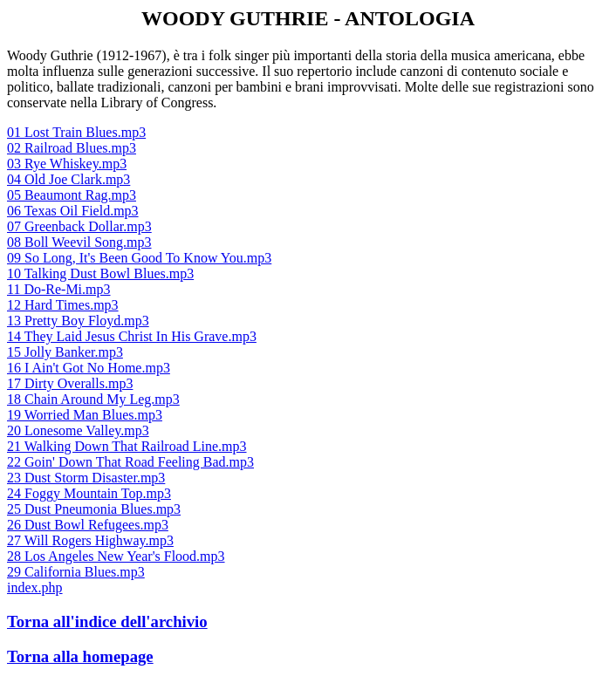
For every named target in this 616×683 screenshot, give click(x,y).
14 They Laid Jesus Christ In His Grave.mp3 (132, 336)
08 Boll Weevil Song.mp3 (79, 242)
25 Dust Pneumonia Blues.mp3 (94, 509)
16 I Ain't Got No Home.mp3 (89, 368)
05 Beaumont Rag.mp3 (72, 195)
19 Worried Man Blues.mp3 (85, 415)
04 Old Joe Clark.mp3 (68, 179)
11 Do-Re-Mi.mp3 (59, 289)
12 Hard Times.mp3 (63, 305)
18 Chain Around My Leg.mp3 (93, 399)
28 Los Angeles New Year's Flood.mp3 (116, 556)
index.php (35, 587)
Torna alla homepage (80, 656)
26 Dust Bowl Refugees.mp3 (88, 525)
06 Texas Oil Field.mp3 (73, 211)
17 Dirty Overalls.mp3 (70, 383)
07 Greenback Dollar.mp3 (79, 226)
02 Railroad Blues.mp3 (72, 148)
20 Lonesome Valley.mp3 (78, 430)
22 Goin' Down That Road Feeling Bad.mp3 (130, 462)
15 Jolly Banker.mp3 (65, 352)
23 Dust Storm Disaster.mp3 (86, 478)
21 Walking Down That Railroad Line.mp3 (127, 446)
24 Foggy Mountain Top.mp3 (89, 493)
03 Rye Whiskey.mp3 (67, 164)
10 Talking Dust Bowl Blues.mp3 (100, 273)
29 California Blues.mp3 (76, 572)
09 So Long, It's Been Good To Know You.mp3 (139, 258)
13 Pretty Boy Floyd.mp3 (78, 321)
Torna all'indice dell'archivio (107, 622)
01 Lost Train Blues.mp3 (76, 132)
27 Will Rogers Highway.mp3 (90, 540)
